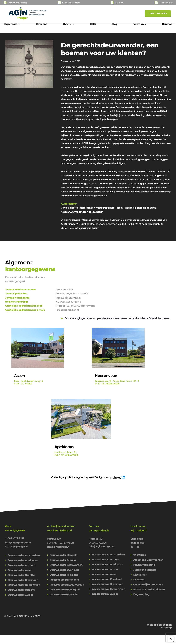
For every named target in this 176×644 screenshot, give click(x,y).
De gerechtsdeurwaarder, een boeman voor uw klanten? (110, 48)
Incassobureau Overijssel (65, 587)
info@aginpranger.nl (122, 246)
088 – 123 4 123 (120, 279)
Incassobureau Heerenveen (108, 586)
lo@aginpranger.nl (123, 300)
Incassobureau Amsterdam (108, 551)
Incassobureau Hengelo (64, 576)
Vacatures (140, 24)
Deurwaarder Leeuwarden (66, 561)
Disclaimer (140, 571)
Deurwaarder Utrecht (21, 587)
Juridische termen (145, 566)
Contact (167, 24)
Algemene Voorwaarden (148, 556)
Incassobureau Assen (104, 571)
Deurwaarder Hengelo (63, 551)
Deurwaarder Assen (20, 567)
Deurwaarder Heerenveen (24, 582)
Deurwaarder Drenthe (22, 572)
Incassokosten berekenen (149, 587)
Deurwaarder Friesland (64, 571)
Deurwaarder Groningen (23, 577)
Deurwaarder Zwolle (21, 592)
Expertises (11, 24)
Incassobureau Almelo (105, 556)
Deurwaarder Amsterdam (24, 552)
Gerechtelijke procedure (148, 582)
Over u (67, 24)
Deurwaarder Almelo (63, 556)
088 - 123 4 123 (16, 534)
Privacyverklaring (144, 561)
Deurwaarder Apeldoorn (23, 557)
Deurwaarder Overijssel (64, 566)
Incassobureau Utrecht (64, 592)
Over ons (42, 24)
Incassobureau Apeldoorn (107, 561)
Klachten (139, 576)
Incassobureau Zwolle (105, 591)
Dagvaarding (141, 592)
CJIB (93, 24)
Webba (167, 616)
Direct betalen (158, 13)
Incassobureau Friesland (106, 576)
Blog (114, 24)
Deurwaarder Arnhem (21, 562)
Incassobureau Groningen (107, 581)
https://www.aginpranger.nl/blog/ (82, 229)
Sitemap (166, 619)
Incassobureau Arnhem (106, 566)
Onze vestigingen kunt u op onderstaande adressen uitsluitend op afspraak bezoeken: (118, 309)
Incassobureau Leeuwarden (67, 582)
